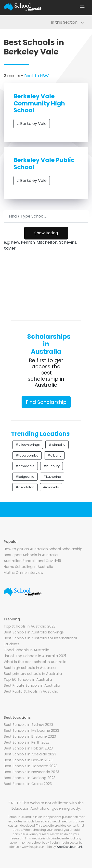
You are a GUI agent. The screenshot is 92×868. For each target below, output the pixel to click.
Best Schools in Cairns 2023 (28, 784)
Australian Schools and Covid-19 (32, 561)
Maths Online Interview (24, 573)
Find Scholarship (46, 402)
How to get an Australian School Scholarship (43, 549)
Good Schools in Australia (26, 650)
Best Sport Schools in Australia (31, 555)
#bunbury (52, 466)
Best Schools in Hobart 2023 (28, 748)
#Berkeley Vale (32, 124)
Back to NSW (37, 76)
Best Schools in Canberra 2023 (31, 766)
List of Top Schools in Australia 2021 (35, 656)
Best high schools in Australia (30, 668)
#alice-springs (28, 445)
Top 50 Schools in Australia (28, 680)
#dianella (51, 487)
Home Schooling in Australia (28, 567)
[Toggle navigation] (82, 7)
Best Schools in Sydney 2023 (28, 725)
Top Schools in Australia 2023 (30, 626)
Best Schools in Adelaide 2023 (30, 754)
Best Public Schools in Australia (31, 691)
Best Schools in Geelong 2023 (30, 778)
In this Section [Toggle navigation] (68, 22)
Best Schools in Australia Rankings (34, 632)
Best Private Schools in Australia (32, 685)
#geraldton (25, 487)
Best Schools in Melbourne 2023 (31, 731)
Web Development (69, 847)
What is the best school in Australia (35, 662)
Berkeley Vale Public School (44, 164)
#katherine (52, 477)
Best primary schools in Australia (33, 674)
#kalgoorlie (25, 477)
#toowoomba (27, 455)
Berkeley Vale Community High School (39, 103)
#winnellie (57, 445)
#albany (54, 455)
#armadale (25, 466)
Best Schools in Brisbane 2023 (30, 736)
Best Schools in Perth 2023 (27, 742)
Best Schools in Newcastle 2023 (31, 772)
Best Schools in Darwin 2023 (28, 760)
